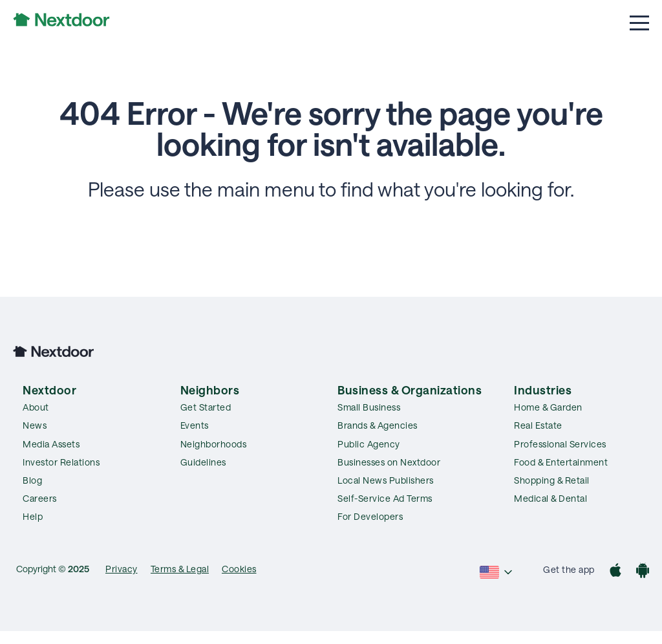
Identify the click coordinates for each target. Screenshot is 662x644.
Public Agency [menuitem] (369, 444)
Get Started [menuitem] (206, 407)
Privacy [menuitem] (122, 569)
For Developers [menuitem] (370, 516)
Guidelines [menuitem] (203, 462)
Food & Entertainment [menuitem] (561, 462)
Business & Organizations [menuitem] (410, 390)
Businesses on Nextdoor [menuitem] (389, 462)
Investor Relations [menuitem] (61, 462)
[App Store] (615, 572)
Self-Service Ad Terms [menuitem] (385, 498)
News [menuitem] (35, 425)
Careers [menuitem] (40, 498)
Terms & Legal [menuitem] (180, 569)
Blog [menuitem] (32, 480)
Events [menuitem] (195, 425)
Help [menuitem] (33, 516)
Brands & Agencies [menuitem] (378, 425)
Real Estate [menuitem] (538, 425)
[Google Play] (643, 572)
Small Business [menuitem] (369, 407)
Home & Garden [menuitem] (548, 407)
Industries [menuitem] (543, 390)
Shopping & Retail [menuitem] (552, 480)
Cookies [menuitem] (239, 569)
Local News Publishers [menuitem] (386, 480)
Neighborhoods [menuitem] (214, 444)
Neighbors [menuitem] (210, 390)
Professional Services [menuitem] (560, 444)
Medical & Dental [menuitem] (550, 498)
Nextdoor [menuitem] (49, 390)
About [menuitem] (36, 407)
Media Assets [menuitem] (51, 444)
